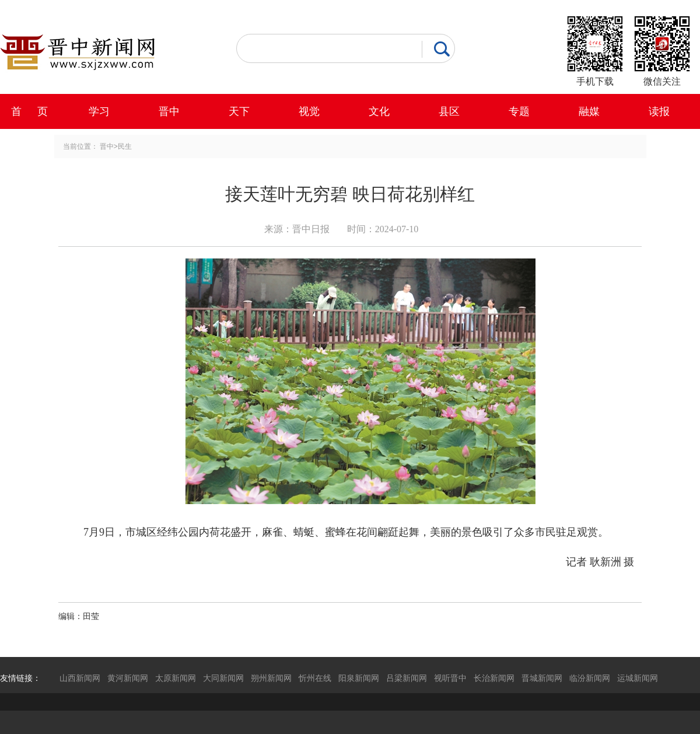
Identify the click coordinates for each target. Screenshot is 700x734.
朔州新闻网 (271, 678)
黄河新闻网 (128, 678)
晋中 (169, 111)
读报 (659, 111)
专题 (519, 111)
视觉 (309, 111)
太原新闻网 (176, 678)
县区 (449, 111)
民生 (125, 146)
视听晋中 (450, 678)
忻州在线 (315, 678)
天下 (239, 111)
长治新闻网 (494, 678)
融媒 (589, 111)
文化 (379, 111)
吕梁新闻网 (407, 678)
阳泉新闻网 (359, 678)
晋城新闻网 (542, 678)
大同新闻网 (223, 678)
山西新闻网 (80, 678)
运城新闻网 (638, 678)
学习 (99, 111)
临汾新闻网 (590, 678)
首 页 (29, 111)
